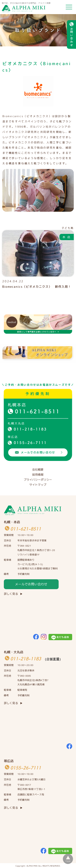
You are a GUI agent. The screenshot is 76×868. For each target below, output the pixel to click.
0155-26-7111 (30, 443)
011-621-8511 (37, 411)
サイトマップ (38, 485)
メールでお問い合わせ (31, 584)
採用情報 (38, 475)
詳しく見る (11, 594)
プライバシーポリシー (38, 480)
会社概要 (38, 469)
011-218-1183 (30, 429)
